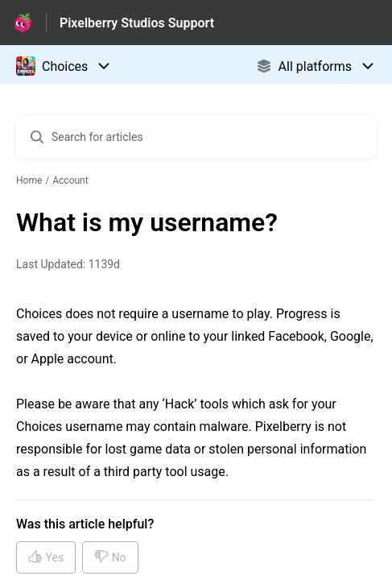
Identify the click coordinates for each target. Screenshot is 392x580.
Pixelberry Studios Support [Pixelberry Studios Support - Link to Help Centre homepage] (137, 23)
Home (29, 180)
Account (70, 180)
